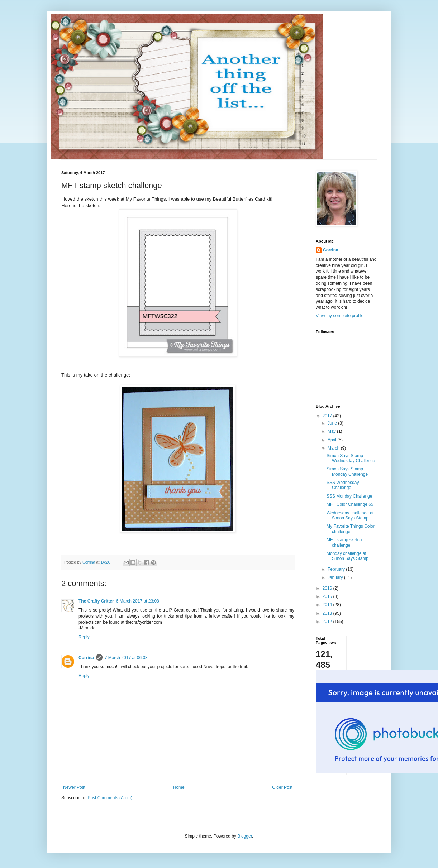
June (333, 423)
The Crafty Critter (96, 601)
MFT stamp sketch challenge (344, 542)
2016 (328, 588)
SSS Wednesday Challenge (343, 485)
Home (179, 787)
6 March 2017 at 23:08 (138, 601)
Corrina (86, 658)
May (332, 431)
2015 (328, 596)
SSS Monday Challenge (349, 496)
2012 (328, 622)
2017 (328, 416)
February (337, 569)
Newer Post (74, 787)
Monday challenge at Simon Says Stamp (347, 556)
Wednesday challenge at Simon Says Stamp (350, 515)
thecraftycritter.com (144, 622)
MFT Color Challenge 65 (350, 504)
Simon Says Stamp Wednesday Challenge (351, 458)
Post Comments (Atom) (110, 798)
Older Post (282, 787)
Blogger (245, 836)
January (336, 577)
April (332, 440)
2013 (328, 613)
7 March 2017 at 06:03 (126, 658)
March (334, 448)
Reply (84, 637)
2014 (328, 605)
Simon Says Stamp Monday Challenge (347, 471)
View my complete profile (340, 316)
